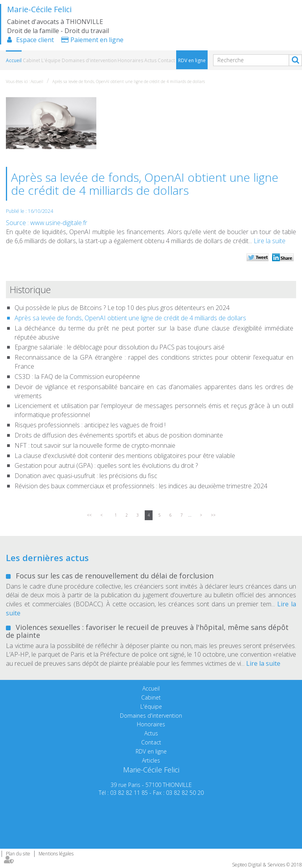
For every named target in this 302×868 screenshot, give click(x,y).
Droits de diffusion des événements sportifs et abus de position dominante (119, 435)
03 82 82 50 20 (185, 793)
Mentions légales (56, 854)
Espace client (35, 40)
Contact (166, 60)
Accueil (14, 60)
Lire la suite (270, 241)
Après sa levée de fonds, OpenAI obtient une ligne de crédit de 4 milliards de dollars (129, 81)
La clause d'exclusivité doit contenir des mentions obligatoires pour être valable (125, 456)
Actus (150, 60)
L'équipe (51, 60)
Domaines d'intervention (89, 60)
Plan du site (18, 854)
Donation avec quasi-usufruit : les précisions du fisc (86, 476)
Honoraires (130, 60)
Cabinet (31, 60)
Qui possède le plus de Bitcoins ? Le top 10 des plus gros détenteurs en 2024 (122, 308)
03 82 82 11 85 (129, 793)
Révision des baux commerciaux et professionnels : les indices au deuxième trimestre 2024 (141, 486)
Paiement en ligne (97, 40)
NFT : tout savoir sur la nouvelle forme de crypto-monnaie (95, 445)
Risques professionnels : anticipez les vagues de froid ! (90, 425)
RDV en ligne (192, 60)
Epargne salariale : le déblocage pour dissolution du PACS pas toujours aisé (120, 347)
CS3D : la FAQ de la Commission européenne (77, 377)
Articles (151, 760)
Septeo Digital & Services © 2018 (267, 865)
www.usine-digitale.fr (59, 223)
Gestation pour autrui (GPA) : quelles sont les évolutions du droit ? (106, 465)
